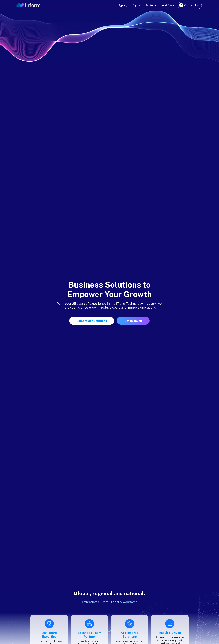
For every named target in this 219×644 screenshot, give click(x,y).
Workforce (168, 5)
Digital (137, 5)
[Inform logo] (28, 5)
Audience (151, 5)
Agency (123, 5)
